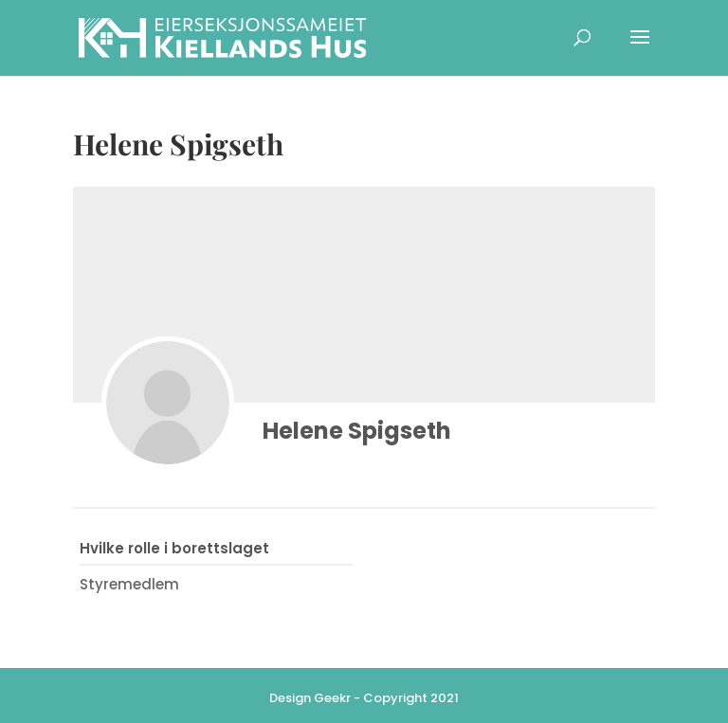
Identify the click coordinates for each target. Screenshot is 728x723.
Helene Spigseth (357, 431)
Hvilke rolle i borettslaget (174, 548)
